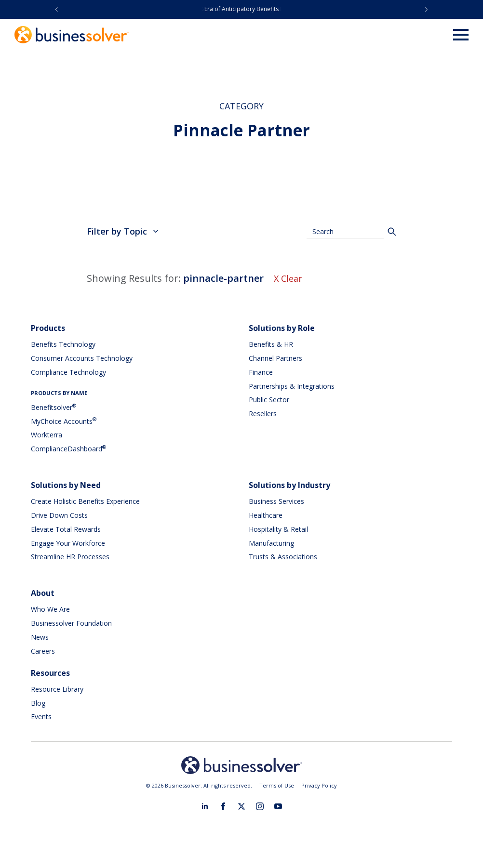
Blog (38, 703)
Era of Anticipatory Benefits (241, 9)
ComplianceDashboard (68, 449)
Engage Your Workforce (68, 543)
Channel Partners (275, 358)
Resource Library (57, 689)
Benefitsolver (54, 407)
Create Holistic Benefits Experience (85, 501)
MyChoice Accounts (64, 421)
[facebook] (223, 806)
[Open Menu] (461, 35)
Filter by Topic (123, 231)
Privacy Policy (319, 785)
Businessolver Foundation (71, 623)
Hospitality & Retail (278, 529)
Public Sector (269, 400)
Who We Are (50, 609)
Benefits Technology (63, 344)
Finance (261, 372)
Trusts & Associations (283, 557)
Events (41, 717)
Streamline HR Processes (70, 557)
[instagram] (260, 806)
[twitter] (241, 806)
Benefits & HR (271, 344)
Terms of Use (277, 785)
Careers (43, 651)
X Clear (288, 278)
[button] (57, 9)
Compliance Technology (68, 372)
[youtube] (278, 806)
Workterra (47, 435)
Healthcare (266, 515)
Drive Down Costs (59, 515)
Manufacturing (271, 543)
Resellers (263, 414)
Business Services (276, 501)
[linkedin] (205, 806)
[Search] (392, 232)
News (40, 637)
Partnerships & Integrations (292, 386)
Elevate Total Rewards (66, 529)
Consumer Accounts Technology (82, 358)
